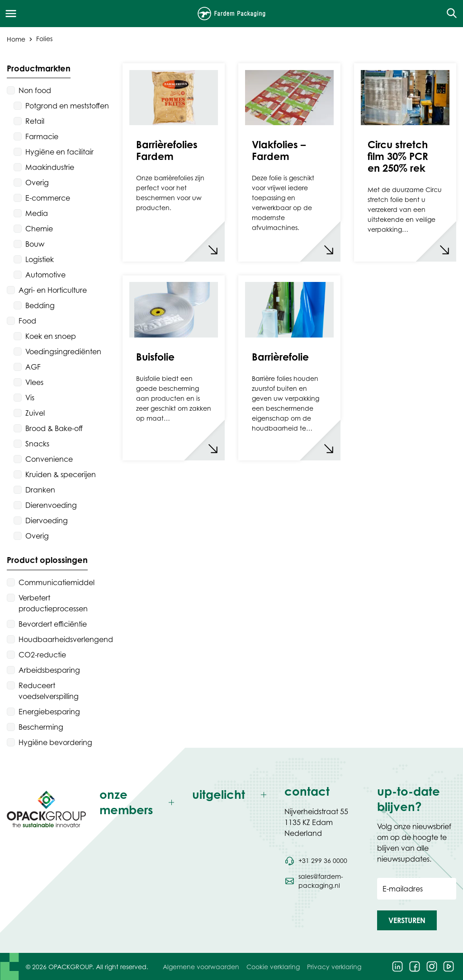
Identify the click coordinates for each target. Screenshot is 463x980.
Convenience (49, 459)
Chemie (39, 229)
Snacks (37, 444)
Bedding (40, 305)
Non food (35, 90)
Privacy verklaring (334, 967)
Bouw (35, 244)
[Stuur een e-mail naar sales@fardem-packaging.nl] (324, 881)
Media (37, 213)
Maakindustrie (50, 167)
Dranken (40, 490)
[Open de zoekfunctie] (449, 14)
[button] (407, 920)
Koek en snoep (51, 336)
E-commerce (48, 198)
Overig (37, 183)
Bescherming (41, 727)
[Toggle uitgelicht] (232, 795)
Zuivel (35, 413)
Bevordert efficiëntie (53, 624)
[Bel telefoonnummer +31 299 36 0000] (316, 861)
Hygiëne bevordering (55, 742)
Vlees (34, 382)
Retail (35, 121)
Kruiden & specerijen (61, 474)
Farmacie (42, 136)
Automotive (45, 275)
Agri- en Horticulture (53, 290)
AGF (33, 367)
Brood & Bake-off (54, 428)
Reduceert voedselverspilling (49, 691)
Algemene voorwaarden (201, 967)
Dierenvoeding (51, 505)
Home (16, 39)
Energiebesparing (49, 712)
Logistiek (40, 259)
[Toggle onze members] (139, 803)
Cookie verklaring (273, 967)
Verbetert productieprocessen (53, 603)
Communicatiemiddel (57, 582)
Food (27, 321)
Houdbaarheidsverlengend (66, 639)
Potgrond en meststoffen (67, 106)
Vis (30, 398)
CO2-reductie (42, 655)
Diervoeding (47, 520)
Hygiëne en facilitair (59, 152)
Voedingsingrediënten (63, 352)
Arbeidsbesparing (49, 670)
